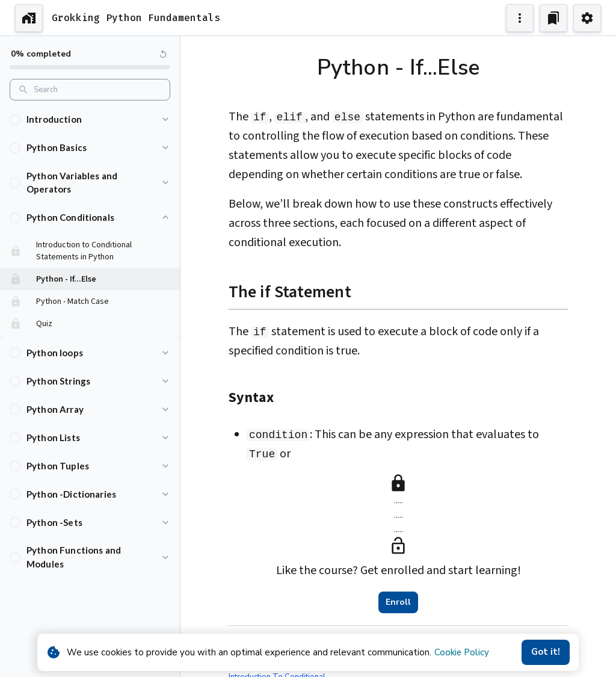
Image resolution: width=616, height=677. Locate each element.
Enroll (398, 602)
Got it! (546, 652)
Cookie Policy (462, 652)
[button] (90, 119)
